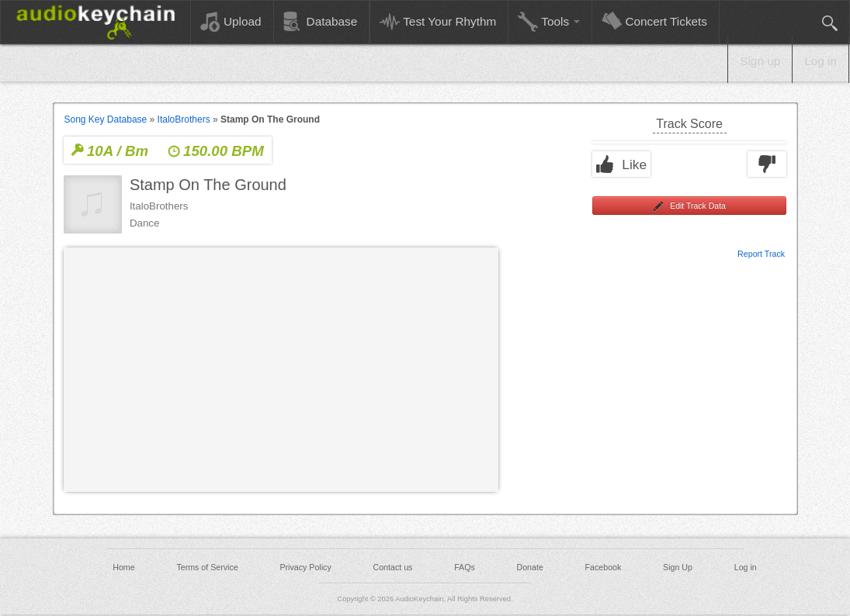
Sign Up (678, 567)
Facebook (604, 567)
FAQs (465, 567)
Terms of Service (207, 567)
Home (123, 567)
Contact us (392, 567)
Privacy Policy (305, 567)
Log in (821, 61)
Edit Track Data (689, 206)
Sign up (760, 61)
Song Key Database (106, 119)
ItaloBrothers (184, 119)
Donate (529, 567)
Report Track (761, 253)
